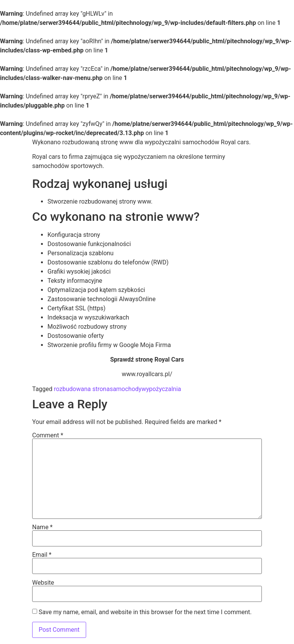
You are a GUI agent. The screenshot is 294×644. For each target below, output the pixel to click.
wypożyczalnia (161, 389)
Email (42, 555)
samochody (126, 389)
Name (42, 527)
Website (43, 583)
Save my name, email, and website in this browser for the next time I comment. (145, 612)
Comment (48, 435)
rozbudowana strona (82, 389)
